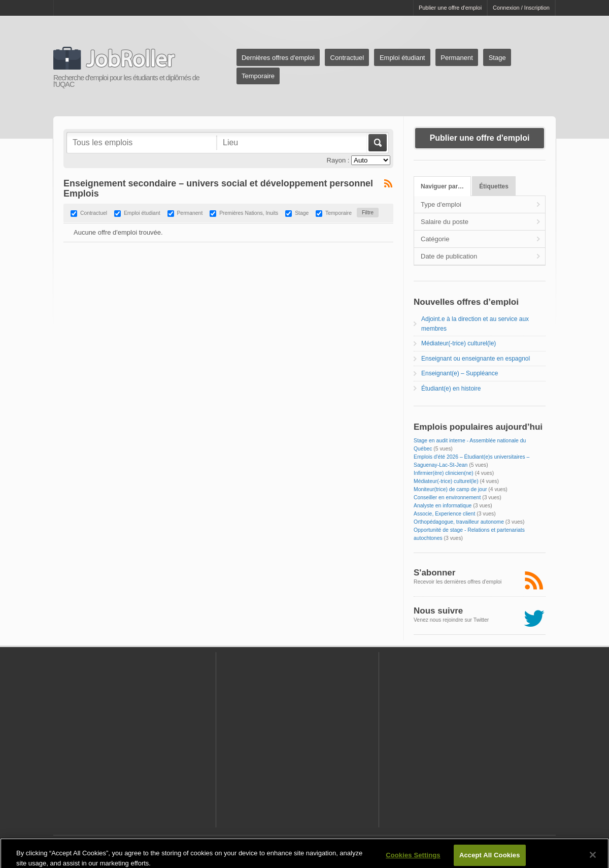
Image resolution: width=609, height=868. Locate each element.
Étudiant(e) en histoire (451, 389)
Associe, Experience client (444, 514)
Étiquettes (494, 186)
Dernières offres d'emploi (278, 58)
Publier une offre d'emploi (450, 8)
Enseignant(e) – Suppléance (460, 373)
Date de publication (449, 256)
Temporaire (258, 76)
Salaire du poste (445, 222)
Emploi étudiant (402, 58)
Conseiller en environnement (447, 497)
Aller (377, 143)
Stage (497, 58)
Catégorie (435, 239)
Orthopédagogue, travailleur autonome (459, 522)
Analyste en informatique (443, 506)
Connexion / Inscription (521, 8)
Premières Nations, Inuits (249, 214)
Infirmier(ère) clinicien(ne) (444, 473)
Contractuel (347, 58)
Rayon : (338, 160)
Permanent (457, 58)
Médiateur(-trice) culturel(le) (459, 343)
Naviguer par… (442, 186)
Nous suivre (438, 611)
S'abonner (434, 573)
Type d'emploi (441, 204)
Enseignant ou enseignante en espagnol (476, 359)
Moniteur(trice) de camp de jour (450, 489)
